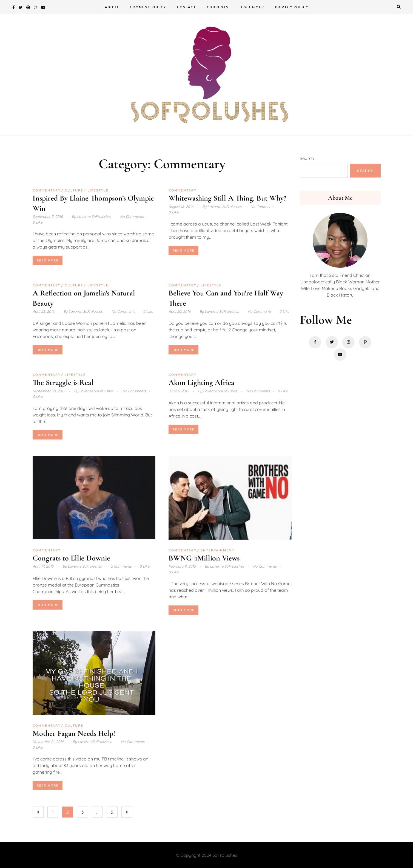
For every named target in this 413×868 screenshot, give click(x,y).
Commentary (47, 190)
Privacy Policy (292, 7)
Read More (48, 260)
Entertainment (217, 550)
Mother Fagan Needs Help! (74, 733)
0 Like (38, 222)
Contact (186, 7)
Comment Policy (148, 7)
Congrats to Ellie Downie (71, 558)
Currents (218, 7)
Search (307, 158)
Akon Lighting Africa (201, 382)
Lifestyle (98, 190)
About (112, 7)
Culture (74, 190)
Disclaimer (252, 7)
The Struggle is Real (63, 382)
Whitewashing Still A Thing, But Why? (227, 198)
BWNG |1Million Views (204, 558)
